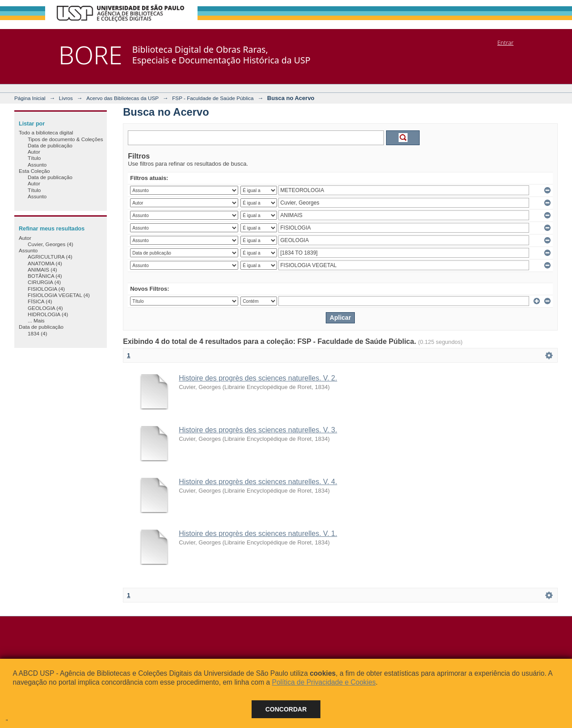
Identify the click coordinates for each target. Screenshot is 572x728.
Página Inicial (30, 98)
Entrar (505, 42)
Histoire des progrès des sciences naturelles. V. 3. (258, 430)
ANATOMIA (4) (45, 263)
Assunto (37, 165)
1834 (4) (38, 333)
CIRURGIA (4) (44, 282)
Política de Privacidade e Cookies (324, 682)
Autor (34, 152)
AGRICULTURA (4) (50, 257)
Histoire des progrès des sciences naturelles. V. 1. (258, 533)
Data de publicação (50, 145)
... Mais (36, 320)
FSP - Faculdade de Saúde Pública (213, 98)
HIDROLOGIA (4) (48, 314)
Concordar (286, 709)
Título (34, 158)
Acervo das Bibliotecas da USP (122, 98)
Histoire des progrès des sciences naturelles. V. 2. (258, 378)
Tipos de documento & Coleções (65, 139)
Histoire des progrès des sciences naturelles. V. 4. (258, 482)
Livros (66, 98)
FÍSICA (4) (40, 301)
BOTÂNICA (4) (45, 276)
